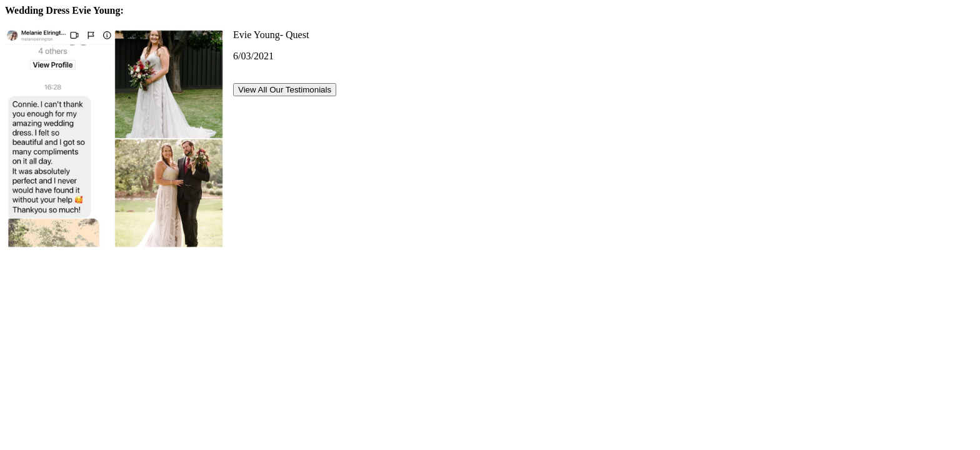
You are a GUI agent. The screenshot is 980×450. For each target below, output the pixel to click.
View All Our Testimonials (285, 90)
